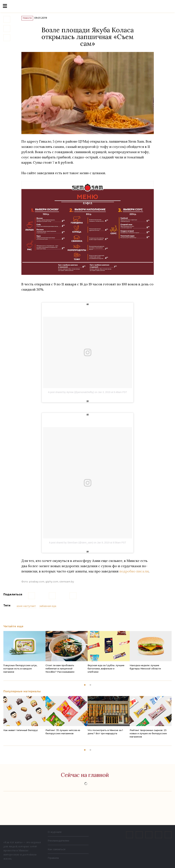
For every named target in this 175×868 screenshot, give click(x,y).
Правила (53, 858)
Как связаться (57, 849)
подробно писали (134, 574)
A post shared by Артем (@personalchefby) (71, 395)
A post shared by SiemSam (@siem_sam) (71, 546)
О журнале (55, 832)
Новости (31, 20)
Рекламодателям (58, 841)
